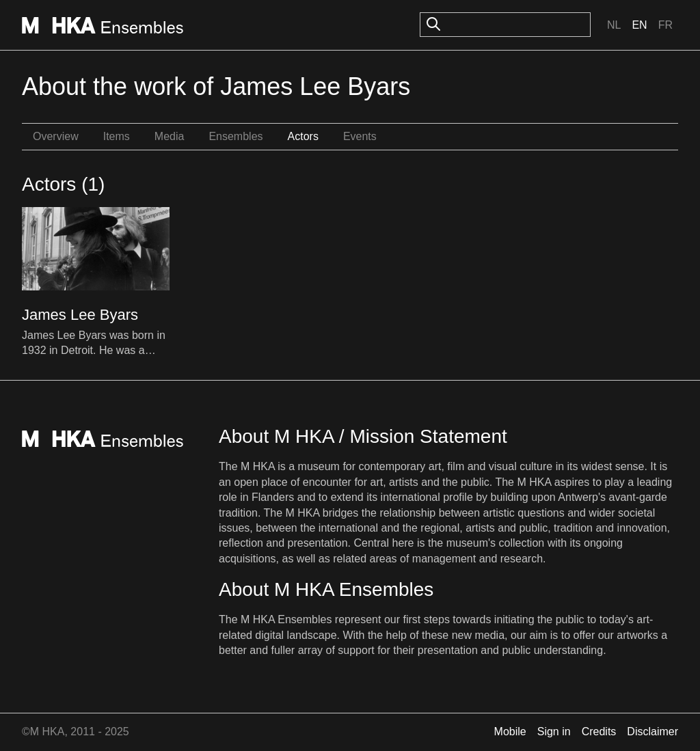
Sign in (554, 732)
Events (360, 136)
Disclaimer (652, 732)
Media (170, 136)
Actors (303, 136)
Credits (599, 732)
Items (117, 136)
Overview (56, 136)
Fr (665, 25)
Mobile (510, 732)
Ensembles (235, 136)
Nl (614, 25)
